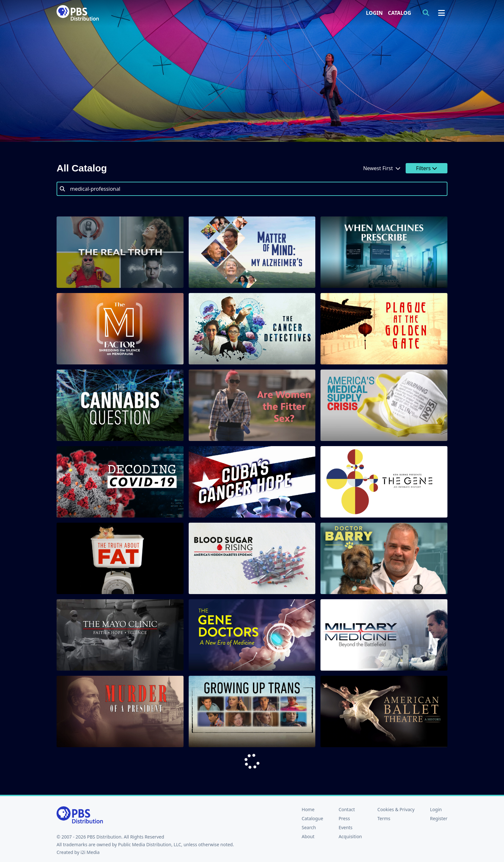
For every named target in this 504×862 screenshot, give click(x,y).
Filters (427, 168)
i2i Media (90, 852)
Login (374, 13)
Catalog (400, 13)
